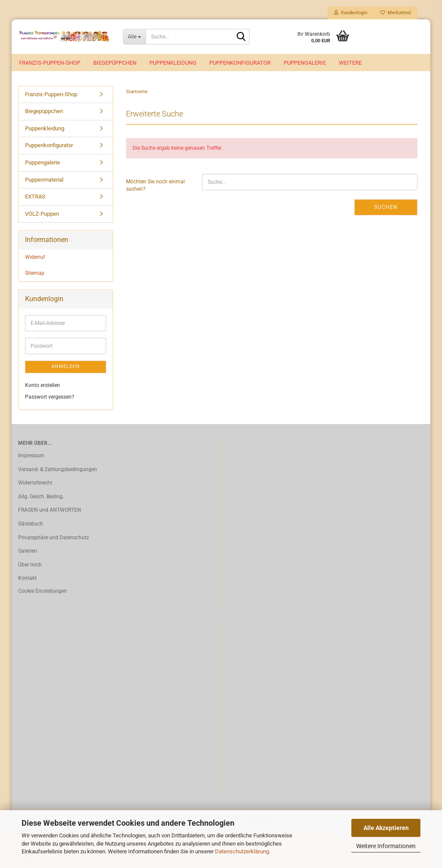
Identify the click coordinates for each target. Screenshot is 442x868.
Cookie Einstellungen (43, 596)
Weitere (350, 63)
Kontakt (27, 583)
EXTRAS (35, 201)
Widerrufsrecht (35, 487)
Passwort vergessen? (50, 402)
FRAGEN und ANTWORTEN (50, 515)
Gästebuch (31, 528)
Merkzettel (396, 13)
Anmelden (66, 371)
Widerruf (35, 262)
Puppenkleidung (173, 63)
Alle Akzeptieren (386, 828)
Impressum (31, 460)
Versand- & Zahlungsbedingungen (58, 474)
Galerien (28, 556)
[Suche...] (134, 37)
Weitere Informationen (386, 846)
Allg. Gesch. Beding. (41, 501)
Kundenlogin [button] (351, 13)
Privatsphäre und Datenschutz (54, 542)
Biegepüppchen (115, 63)
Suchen (386, 212)
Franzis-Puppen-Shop (50, 63)
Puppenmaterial (44, 184)
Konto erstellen (43, 390)
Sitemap (35, 278)
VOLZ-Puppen (42, 219)
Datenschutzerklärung (242, 851)
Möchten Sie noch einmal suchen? (155, 190)
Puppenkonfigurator (240, 63)
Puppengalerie (305, 63)
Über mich (30, 569)
